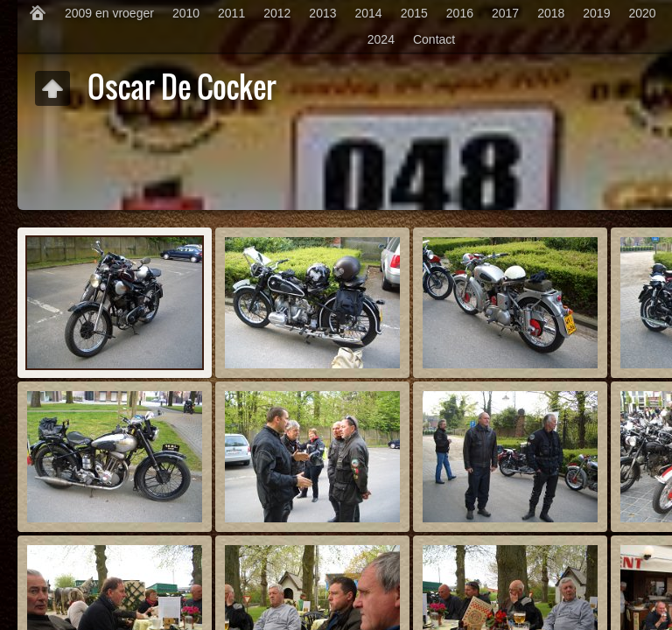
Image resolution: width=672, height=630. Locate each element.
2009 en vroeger (109, 13)
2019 (596, 13)
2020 (642, 13)
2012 (277, 13)
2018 (551, 13)
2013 (322, 13)
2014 (369, 13)
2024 (381, 39)
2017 (505, 13)
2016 (460, 13)
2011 (231, 13)
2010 (186, 13)
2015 (414, 13)
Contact (434, 39)
